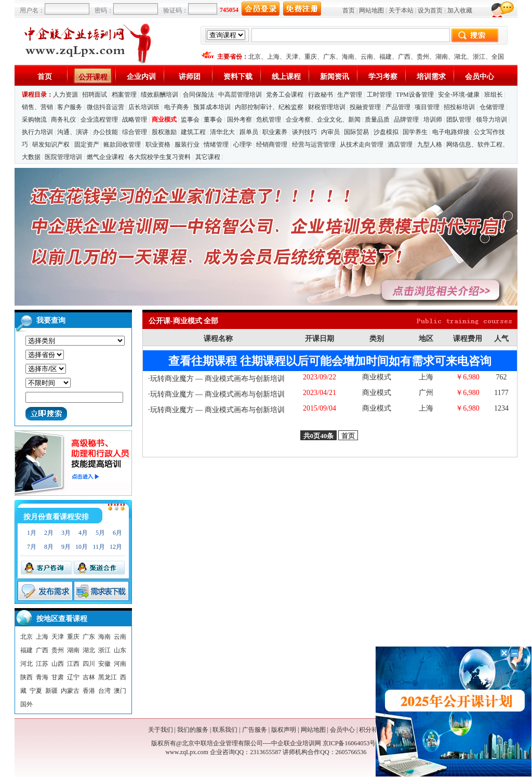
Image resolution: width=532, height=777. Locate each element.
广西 (404, 57)
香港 (89, 691)
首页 (349, 10)
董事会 (213, 120)
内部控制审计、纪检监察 (269, 107)
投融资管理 (365, 107)
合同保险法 (198, 95)
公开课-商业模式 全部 (183, 321)
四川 (89, 664)
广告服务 (255, 730)
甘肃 (58, 677)
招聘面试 (95, 95)
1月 (32, 533)
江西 (73, 664)
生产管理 (350, 95)
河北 (26, 664)
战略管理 (135, 120)
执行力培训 (37, 132)
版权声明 (284, 730)
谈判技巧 (304, 132)
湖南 (442, 57)
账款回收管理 (122, 144)
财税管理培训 (327, 107)
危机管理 (269, 120)
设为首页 (430, 10)
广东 (329, 57)
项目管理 (427, 107)
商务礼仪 (63, 120)
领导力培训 (491, 120)
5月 (100, 533)
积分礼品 (371, 730)
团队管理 (459, 120)
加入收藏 (460, 10)
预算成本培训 (212, 107)
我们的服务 (193, 730)
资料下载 (238, 77)
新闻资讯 (335, 77)
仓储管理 (492, 107)
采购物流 (35, 120)
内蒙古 (70, 691)
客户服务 (70, 107)
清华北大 (222, 132)
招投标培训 (459, 107)
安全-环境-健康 (459, 95)
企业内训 (141, 77)
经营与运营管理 (314, 144)
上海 (273, 57)
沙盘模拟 (386, 132)
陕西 (26, 677)
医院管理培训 (63, 157)
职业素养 (275, 132)
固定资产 (87, 144)
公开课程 (93, 77)
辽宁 (73, 677)
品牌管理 (406, 120)
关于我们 (161, 730)
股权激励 (164, 132)
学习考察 (383, 77)
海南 (348, 57)
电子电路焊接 (451, 132)
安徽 (104, 664)
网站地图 (371, 10)
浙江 (479, 57)
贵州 (423, 57)
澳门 (120, 691)
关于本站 (401, 10)
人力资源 (65, 95)
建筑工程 (193, 132)
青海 (42, 677)
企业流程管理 (99, 120)
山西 (58, 664)
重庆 (311, 57)
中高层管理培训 (240, 95)
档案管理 (124, 95)
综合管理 (135, 132)
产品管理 (398, 107)
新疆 (51, 691)
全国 (498, 57)
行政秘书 (321, 95)
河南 (120, 664)
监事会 (190, 120)
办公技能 (105, 132)
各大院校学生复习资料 (159, 157)
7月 (32, 547)
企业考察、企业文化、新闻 (323, 120)
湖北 (460, 57)
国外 (26, 704)
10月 (82, 547)
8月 (49, 547)
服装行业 (187, 144)
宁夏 (36, 691)
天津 (292, 57)
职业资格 (158, 144)
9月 (66, 547)
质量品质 (377, 120)
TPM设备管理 (415, 95)
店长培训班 (144, 107)
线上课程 (286, 77)
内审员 (330, 132)
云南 (367, 57)
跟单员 (249, 132)
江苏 (42, 664)
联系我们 (225, 730)
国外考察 (240, 120)
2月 (49, 533)
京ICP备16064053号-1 (352, 743)
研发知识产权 (51, 144)
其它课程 (208, 157)
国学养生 (415, 132)
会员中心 (480, 77)
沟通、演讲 (73, 132)
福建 (385, 57)
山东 (120, 650)
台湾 (104, 691)
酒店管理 (400, 144)
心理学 (243, 144)
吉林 (89, 677)
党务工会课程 (285, 95)
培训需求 (431, 77)
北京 (255, 57)
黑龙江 (108, 677)
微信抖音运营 (105, 107)
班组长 (494, 95)
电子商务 (177, 107)
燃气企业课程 (105, 157)
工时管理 (379, 95)
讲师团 (190, 77)
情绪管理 (216, 144)
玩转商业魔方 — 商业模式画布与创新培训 (217, 379)
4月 (83, 533)
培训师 (433, 120)
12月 (116, 547)
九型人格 (430, 144)
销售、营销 (37, 107)
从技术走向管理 (362, 144)
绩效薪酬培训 (159, 95)
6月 (117, 533)
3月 (66, 533)
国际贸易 (356, 132)
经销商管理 (272, 144)
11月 (99, 547)
